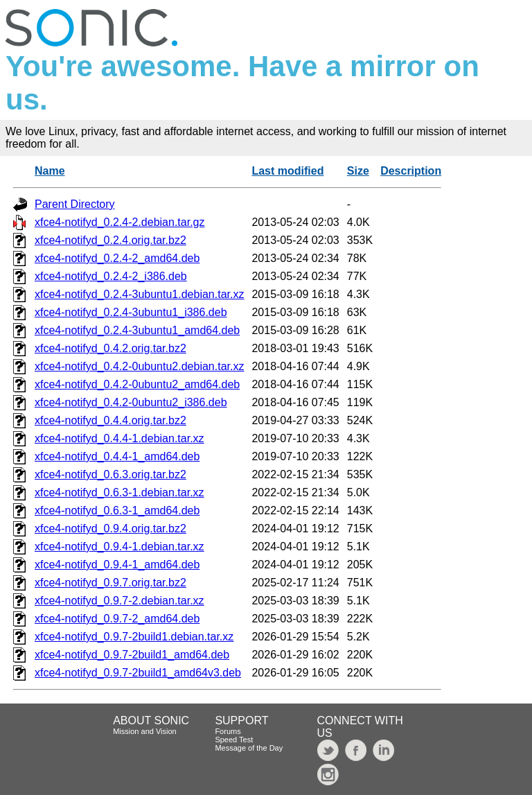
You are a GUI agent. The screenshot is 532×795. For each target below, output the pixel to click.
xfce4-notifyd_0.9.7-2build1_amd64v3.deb (138, 673)
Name (50, 171)
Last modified (287, 171)
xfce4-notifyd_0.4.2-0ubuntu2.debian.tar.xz (139, 366)
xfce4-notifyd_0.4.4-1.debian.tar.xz (119, 438)
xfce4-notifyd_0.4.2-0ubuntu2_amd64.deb (137, 384)
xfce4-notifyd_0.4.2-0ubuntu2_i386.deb (131, 402)
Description (411, 171)
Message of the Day (249, 748)
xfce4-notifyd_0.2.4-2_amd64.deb (117, 258)
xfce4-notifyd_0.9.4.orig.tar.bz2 (110, 528)
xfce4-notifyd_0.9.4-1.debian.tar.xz (119, 547)
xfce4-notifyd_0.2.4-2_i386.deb (111, 276)
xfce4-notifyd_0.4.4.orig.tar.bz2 (110, 420)
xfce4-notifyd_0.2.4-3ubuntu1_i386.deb (131, 312)
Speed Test (234, 740)
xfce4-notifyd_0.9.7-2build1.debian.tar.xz (134, 637)
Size (358, 171)
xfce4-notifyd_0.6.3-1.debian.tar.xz (119, 492)
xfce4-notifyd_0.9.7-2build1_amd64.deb (132, 655)
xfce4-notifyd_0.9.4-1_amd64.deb (117, 565)
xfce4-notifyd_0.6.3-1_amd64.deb (117, 510)
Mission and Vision (145, 731)
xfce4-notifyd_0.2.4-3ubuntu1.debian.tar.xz (139, 294)
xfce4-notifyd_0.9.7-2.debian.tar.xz (119, 601)
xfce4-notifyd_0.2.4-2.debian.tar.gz (120, 222)
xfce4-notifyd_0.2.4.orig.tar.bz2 (110, 240)
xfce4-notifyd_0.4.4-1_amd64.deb (117, 456)
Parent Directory (75, 204)
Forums (228, 731)
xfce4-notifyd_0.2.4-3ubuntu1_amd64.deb (137, 330)
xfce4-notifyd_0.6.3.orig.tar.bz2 (110, 474)
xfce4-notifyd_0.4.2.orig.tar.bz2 (110, 348)
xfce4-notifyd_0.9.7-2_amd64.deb (117, 619)
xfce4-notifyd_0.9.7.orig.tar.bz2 (110, 583)
